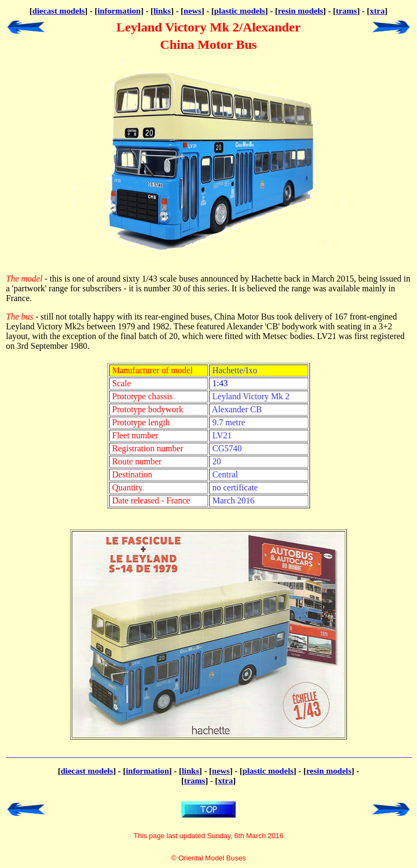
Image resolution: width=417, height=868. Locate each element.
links (162, 11)
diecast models (58, 11)
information (119, 11)
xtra (377, 11)
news (192, 11)
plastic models (239, 11)
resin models (301, 11)
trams (346, 11)
